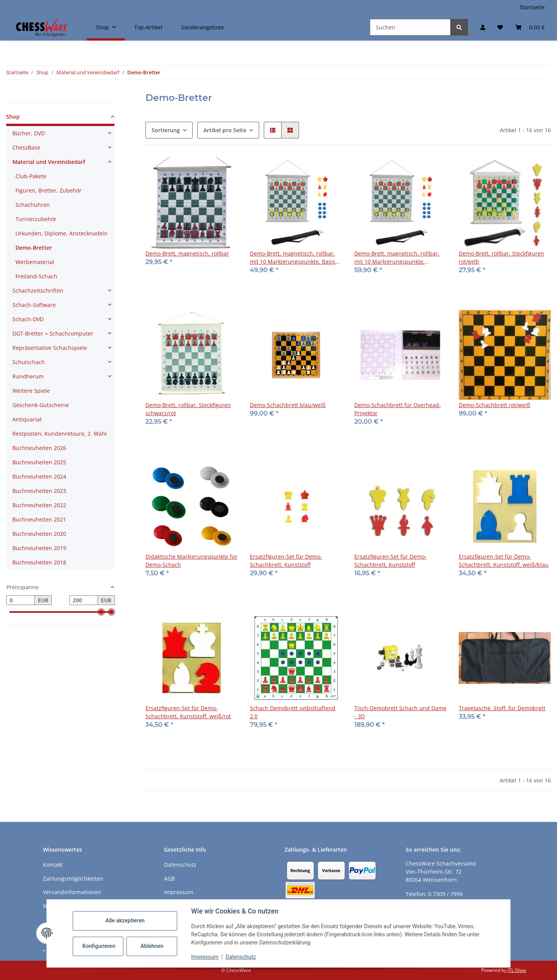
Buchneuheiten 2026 (39, 448)
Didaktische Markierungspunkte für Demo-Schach (191, 561)
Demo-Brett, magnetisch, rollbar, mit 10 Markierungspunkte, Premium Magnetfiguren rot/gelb (397, 258)
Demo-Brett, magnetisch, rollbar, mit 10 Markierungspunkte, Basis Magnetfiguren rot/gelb (293, 258)
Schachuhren (33, 205)
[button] (483, 27)
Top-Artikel (148, 27)
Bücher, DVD (29, 133)
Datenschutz (241, 957)
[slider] (101, 612)
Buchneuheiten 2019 (39, 548)
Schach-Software (34, 305)
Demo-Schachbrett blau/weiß (288, 405)
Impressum (205, 957)
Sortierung (166, 130)
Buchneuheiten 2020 (39, 534)
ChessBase (26, 147)
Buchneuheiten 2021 (39, 519)
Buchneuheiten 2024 (39, 476)
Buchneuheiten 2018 (39, 562)
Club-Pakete (31, 176)
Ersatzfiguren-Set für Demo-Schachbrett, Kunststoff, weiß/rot (188, 712)
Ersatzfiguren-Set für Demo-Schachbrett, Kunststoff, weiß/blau (504, 561)
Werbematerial (35, 262)
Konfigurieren (99, 946)
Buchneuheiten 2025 (39, 462)
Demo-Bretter (34, 248)
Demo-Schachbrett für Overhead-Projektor (398, 409)
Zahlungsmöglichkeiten (73, 879)
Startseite (532, 7)
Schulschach (29, 362)
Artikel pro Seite (225, 130)
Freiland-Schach (36, 276)
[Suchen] (410, 27)
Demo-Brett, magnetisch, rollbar (187, 253)
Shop (13, 117)
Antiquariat (27, 419)
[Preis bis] (84, 600)
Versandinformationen (72, 892)
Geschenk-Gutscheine (41, 405)
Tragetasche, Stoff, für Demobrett (502, 708)
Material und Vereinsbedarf (49, 162)
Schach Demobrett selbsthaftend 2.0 (293, 712)
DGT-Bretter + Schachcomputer (53, 333)
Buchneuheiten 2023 (39, 491)
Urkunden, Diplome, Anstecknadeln (62, 233)
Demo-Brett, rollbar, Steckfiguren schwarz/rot (188, 409)
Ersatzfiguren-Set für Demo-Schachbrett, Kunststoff (286, 561)
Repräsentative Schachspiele (50, 348)
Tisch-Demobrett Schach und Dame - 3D (400, 712)
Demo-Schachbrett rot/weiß (495, 405)
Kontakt (53, 865)
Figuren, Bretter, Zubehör (49, 190)
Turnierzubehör (36, 219)
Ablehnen (152, 946)
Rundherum (28, 376)
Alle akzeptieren (125, 920)
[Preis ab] (21, 600)
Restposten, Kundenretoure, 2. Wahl (60, 434)
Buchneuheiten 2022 (39, 505)
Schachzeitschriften (38, 291)
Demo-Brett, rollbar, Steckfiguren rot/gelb (501, 257)
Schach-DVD (28, 319)
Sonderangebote (202, 27)
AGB (169, 879)
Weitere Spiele (31, 391)
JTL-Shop (517, 970)
